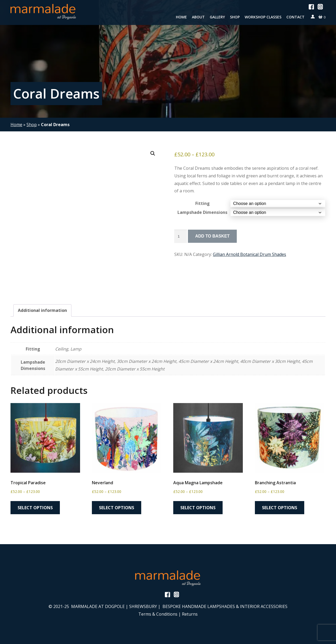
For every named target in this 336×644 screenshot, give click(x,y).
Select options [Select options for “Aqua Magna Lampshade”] (198, 508)
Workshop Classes (263, 17)
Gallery (217, 17)
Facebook (311, 7)
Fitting (203, 203)
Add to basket (212, 236)
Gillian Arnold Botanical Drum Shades (250, 254)
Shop (235, 17)
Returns (190, 614)
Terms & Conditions (158, 614)
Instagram (320, 7)
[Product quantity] (181, 236)
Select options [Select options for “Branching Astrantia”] (280, 508)
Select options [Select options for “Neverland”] (117, 508)
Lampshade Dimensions (202, 212)
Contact (295, 17)
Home (181, 17)
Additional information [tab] (42, 310)
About (198, 17)
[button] (153, 153)
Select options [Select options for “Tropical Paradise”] (35, 508)
